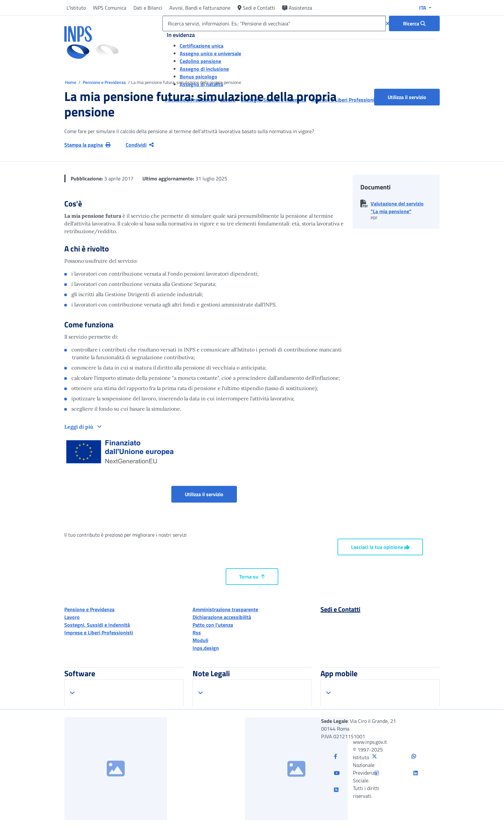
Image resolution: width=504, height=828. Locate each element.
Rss (197, 632)
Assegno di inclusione (204, 69)
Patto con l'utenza (213, 625)
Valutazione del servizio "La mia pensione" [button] (397, 207)
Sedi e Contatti (256, 8)
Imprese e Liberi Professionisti (99, 632)
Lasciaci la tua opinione (380, 547)
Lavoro (72, 617)
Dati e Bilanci (148, 8)
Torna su (252, 577)
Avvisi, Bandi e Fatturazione (200, 8)
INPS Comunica (110, 8)
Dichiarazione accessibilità (222, 617)
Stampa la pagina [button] (87, 145)
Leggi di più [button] (79, 427)
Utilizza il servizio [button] (414, 97)
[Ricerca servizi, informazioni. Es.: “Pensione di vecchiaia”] (274, 23)
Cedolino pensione (200, 61)
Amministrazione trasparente (225, 609)
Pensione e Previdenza (105, 82)
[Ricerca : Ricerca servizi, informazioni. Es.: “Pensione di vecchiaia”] (414, 23)
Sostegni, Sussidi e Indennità (97, 625)
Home (71, 82)
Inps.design (206, 648)
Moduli (200, 640)
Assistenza (297, 8)
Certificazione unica (202, 46)
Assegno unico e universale (210, 53)
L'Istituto (76, 8)
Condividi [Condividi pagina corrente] (140, 145)
